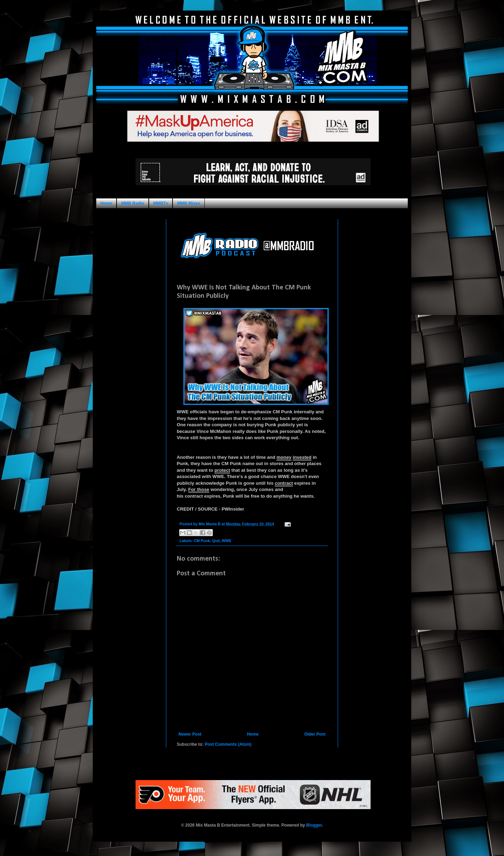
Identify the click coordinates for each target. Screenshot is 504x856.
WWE (227, 541)
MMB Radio (132, 203)
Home (106, 203)
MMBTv (161, 203)
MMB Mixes (188, 203)
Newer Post (190, 734)
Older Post (315, 734)
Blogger (314, 825)
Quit (216, 541)
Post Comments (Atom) (228, 744)
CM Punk (202, 541)
